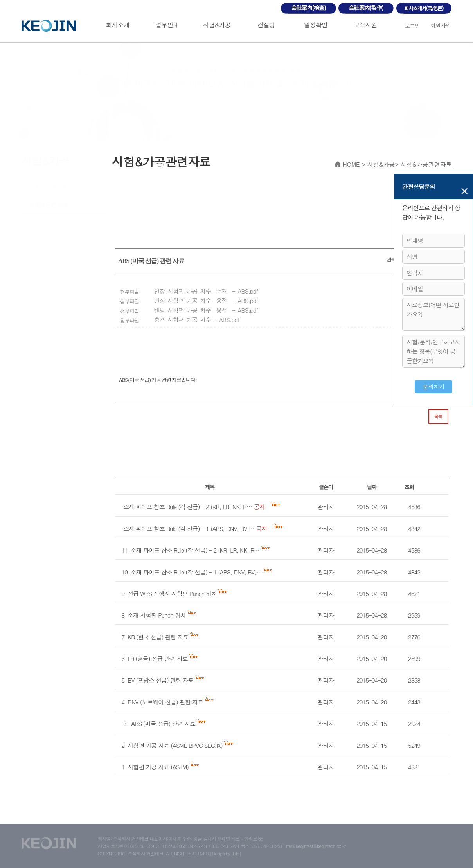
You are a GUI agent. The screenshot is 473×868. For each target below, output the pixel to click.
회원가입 (441, 25)
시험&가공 (217, 25)
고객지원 (365, 25)
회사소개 (118, 25)
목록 (438, 416)
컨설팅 (266, 25)
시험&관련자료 (49, 204)
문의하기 (433, 386)
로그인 (412, 25)
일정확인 (316, 25)
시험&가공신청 (49, 187)
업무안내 (167, 25)
